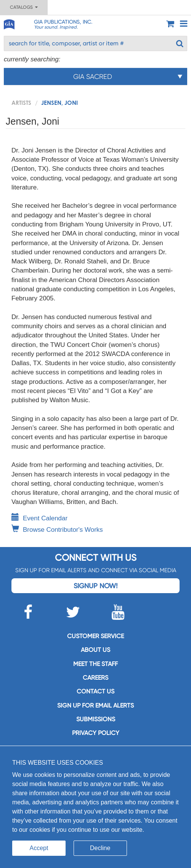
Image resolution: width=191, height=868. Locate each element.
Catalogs (24, 7)
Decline (100, 848)
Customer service (95, 636)
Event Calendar (39, 518)
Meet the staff (95, 664)
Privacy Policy (96, 733)
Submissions (96, 719)
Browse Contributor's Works (57, 530)
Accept (39, 848)
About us (95, 650)
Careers (95, 678)
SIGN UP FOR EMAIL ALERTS (95, 705)
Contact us (95, 691)
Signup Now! (95, 586)
